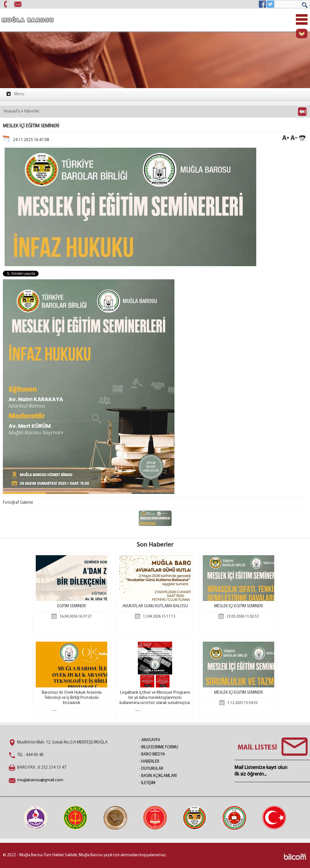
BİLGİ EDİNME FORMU (160, 747)
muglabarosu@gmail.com (40, 780)
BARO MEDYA (153, 755)
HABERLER (150, 762)
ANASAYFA (151, 740)
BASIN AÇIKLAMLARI (159, 776)
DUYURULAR (152, 769)
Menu (15, 94)
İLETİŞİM (148, 783)
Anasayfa (12, 111)
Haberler (32, 111)
